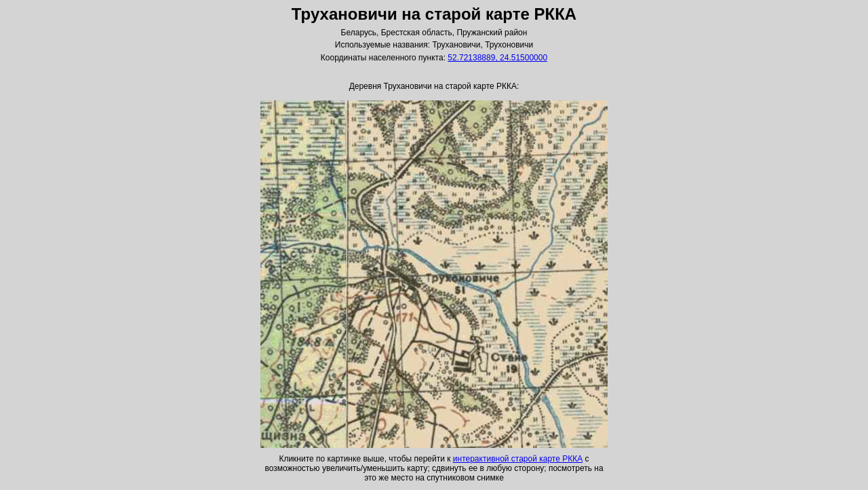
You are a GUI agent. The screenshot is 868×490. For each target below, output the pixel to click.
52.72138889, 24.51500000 (497, 58)
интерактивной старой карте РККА (518, 459)
